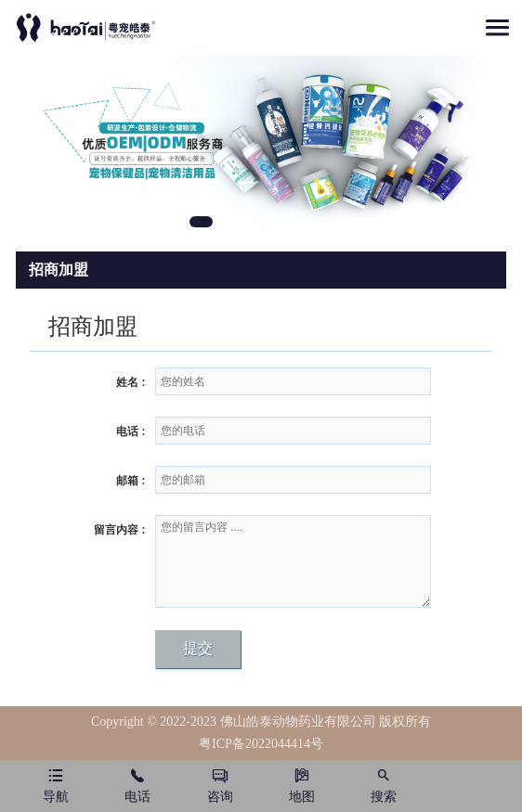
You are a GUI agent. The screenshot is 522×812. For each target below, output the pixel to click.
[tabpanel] (261, 146)
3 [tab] (281, 225)
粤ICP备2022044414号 (261, 744)
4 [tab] (321, 225)
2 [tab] (241, 225)
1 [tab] (201, 222)
